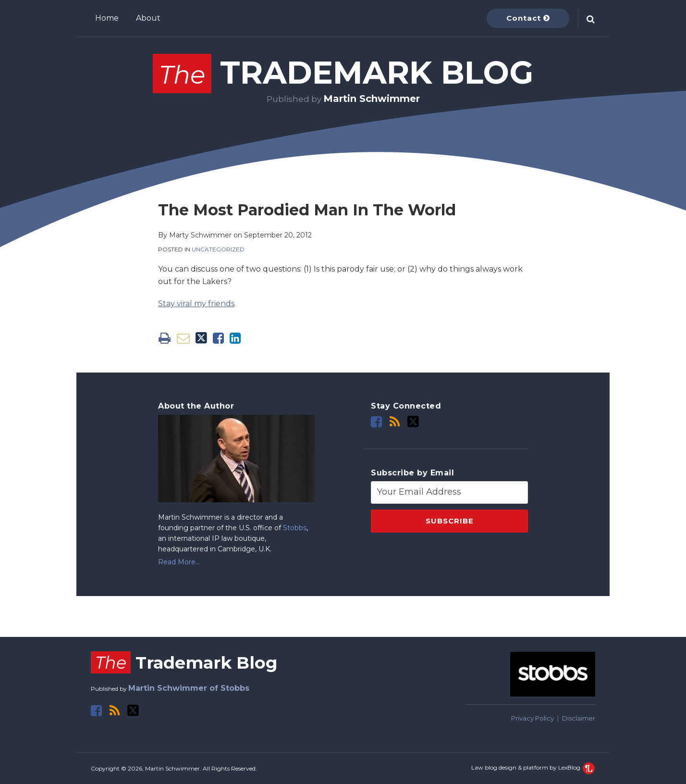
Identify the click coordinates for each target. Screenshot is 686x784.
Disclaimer (579, 718)
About (148, 18)
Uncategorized (218, 249)
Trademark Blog (343, 72)
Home (107, 18)
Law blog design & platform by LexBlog (533, 767)
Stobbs (295, 528)
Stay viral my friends (196, 304)
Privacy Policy (533, 718)
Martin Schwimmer (372, 99)
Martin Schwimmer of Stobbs (189, 688)
